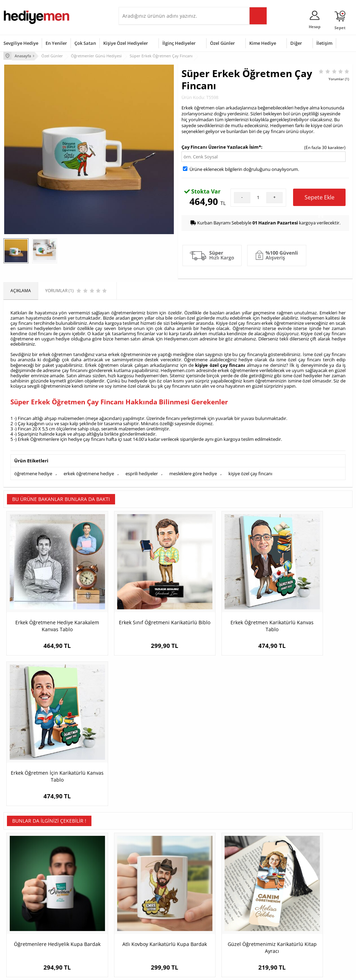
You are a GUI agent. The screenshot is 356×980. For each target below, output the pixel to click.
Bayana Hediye (256, 890)
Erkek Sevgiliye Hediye (144, 916)
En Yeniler (56, 43)
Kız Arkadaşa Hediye (83, 901)
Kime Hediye (263, 43)
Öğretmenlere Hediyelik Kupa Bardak (47, 754)
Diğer (296, 43)
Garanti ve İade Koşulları (27, 911)
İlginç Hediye (253, 932)
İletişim (324, 43)
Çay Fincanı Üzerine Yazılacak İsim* (221, 146)
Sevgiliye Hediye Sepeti (144, 890)
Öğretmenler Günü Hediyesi (200, 924)
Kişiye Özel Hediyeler (126, 43)
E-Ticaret (157, 971)
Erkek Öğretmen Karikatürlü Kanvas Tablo (222, 603)
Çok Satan (85, 43)
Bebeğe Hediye (256, 911)
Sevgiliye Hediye (21, 43)
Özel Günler (222, 43)
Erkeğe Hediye (255, 880)
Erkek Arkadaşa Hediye (85, 890)
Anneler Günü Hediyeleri (205, 911)
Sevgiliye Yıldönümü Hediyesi (141, 939)
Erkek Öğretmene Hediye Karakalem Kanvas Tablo (47, 603)
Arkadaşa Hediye (257, 921)
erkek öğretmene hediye (89, 472)
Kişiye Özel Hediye (81, 880)
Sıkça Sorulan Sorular (24, 932)
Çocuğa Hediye (256, 901)
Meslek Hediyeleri (80, 932)
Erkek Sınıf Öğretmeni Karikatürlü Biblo (135, 603)
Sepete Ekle (319, 199)
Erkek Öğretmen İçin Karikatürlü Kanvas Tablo (309, 603)
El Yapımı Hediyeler (82, 911)
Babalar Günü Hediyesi (204, 937)
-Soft (141, 971)
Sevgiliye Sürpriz (79, 921)
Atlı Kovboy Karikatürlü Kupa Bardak (135, 754)
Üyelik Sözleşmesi (21, 890)
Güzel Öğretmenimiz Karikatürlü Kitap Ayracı (222, 754)
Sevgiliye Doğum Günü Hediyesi (144, 903)
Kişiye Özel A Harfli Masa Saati (309, 751)
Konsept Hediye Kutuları (145, 880)
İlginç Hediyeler (179, 43)
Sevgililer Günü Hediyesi (205, 880)
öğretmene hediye (33, 472)
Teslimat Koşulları (21, 880)
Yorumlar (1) (339, 78)
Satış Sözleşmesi (20, 901)
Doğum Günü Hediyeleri (205, 890)
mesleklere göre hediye (193, 472)
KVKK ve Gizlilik (18, 921)
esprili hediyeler (142, 472)
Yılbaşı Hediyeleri (198, 901)
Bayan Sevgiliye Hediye (144, 926)
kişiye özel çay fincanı (220, 364)
